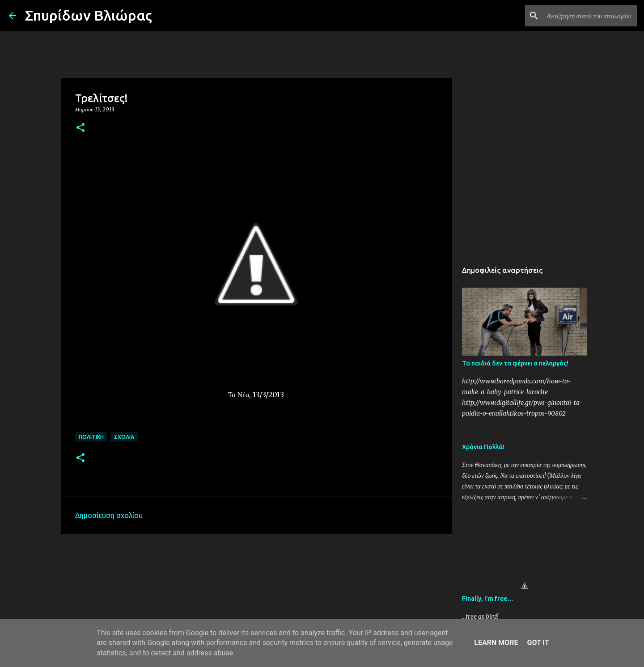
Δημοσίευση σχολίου (109, 515)
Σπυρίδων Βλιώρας (89, 15)
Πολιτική (91, 437)
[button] (80, 128)
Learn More (496, 643)
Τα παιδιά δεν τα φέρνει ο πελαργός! (515, 363)
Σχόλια (124, 437)
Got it (538, 643)
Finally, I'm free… (488, 599)
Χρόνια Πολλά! (483, 447)
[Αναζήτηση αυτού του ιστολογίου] (590, 16)
